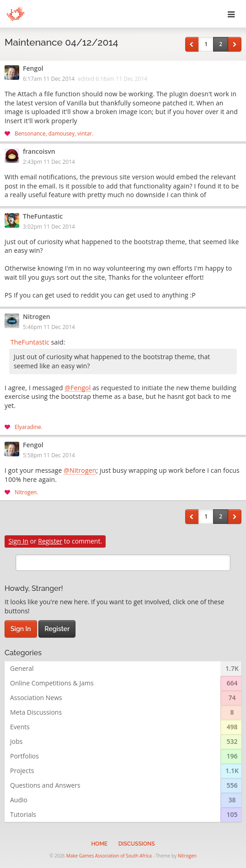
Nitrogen (37, 317)
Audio (19, 800)
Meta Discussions (36, 712)
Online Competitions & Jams (52, 683)
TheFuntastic (43, 217)
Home (99, 844)
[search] (123, 563)
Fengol (33, 69)
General (22, 668)
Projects (22, 771)
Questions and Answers (45, 785)
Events (20, 727)
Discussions (137, 844)
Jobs (16, 741)
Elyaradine (28, 427)
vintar (85, 133)
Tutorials (23, 814)
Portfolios (24, 756)
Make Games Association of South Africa (109, 856)
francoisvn (39, 152)
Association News (36, 698)
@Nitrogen (80, 471)
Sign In (18, 541)
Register (50, 541)
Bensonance (30, 133)
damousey (61, 133)
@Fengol (78, 388)
